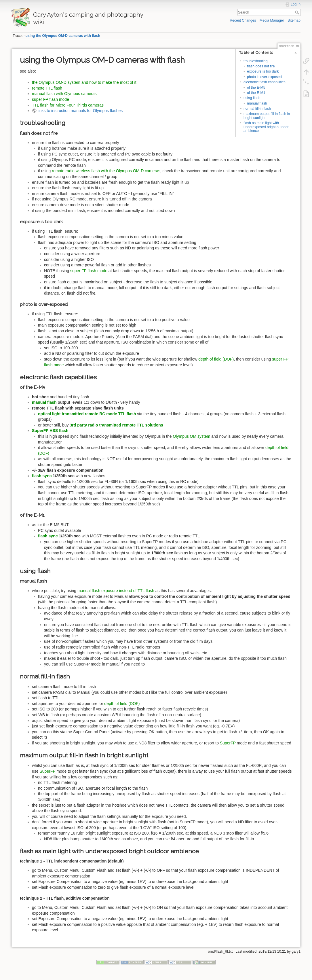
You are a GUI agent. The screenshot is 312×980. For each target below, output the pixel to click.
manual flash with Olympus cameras (64, 94)
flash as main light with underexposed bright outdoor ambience (266, 127)
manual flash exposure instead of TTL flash (116, 591)
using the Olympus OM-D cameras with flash (63, 36)
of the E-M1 (256, 93)
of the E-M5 (256, 88)
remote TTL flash (47, 88)
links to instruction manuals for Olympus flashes (80, 111)
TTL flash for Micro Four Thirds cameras (68, 105)
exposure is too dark (263, 71)
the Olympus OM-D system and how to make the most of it (84, 82)
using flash (252, 98)
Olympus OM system (191, 436)
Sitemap (294, 20)
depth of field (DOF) (216, 359)
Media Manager (272, 20)
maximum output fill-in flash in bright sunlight (267, 116)
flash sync (42, 476)
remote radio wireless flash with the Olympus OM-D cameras (106, 171)
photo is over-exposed (264, 77)
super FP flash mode (51, 99)
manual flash (257, 103)
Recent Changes (243, 20)
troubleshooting (256, 61)
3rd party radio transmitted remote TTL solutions (117, 425)
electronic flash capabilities (265, 82)
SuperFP (228, 743)
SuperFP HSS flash (50, 431)
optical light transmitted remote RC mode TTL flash (87, 414)
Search (298, 12)
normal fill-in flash (257, 109)
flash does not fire (261, 66)
